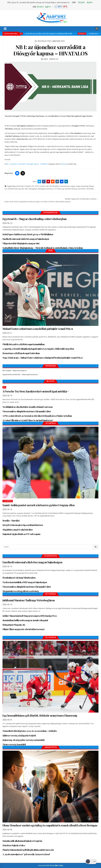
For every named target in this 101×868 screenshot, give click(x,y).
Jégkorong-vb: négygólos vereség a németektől (23, 740)
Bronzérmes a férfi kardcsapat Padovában (21, 353)
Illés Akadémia (54, 186)
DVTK (37, 186)
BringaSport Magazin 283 (14, 625)
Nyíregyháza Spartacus (46, 189)
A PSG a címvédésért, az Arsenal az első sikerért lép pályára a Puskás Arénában (37, 416)
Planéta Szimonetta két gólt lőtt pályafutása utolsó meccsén (28, 850)
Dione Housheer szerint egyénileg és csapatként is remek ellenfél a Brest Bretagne (50, 825)
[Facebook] (17, 173)
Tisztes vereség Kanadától (14, 744)
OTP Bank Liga (59, 189)
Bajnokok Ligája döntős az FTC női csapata (21, 534)
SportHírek (82, 189)
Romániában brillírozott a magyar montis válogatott (25, 620)
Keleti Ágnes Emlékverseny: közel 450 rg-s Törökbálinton (28, 234)
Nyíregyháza (33, 189)
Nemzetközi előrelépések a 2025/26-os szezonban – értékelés (30, 731)
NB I (23, 189)
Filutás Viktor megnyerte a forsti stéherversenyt (23, 629)
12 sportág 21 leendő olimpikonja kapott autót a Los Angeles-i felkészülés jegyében (38, 349)
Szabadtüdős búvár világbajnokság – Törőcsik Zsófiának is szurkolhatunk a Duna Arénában (43, 248)
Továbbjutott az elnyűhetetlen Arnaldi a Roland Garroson (28, 407)
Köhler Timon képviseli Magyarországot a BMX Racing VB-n (30, 616)
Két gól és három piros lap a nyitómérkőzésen (23, 525)
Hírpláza (64, 164)
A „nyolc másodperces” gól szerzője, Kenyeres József (26, 854)
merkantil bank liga (14, 189)
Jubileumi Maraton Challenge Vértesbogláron (29, 600)
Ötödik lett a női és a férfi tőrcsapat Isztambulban (24, 344)
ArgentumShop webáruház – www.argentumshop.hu (20, 374)
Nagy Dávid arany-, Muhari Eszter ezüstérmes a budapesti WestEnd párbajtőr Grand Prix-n (43, 358)
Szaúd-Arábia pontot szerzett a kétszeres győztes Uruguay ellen (39, 505)
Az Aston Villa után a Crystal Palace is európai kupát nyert (27, 420)
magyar (73, 186)
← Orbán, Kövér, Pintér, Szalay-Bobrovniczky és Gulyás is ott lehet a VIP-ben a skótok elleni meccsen (36, 202)
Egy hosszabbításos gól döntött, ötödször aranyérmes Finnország (40, 715)
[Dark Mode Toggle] (91, 862)
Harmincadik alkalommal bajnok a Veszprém (22, 841)
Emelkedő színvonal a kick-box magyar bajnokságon (26, 239)
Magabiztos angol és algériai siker (18, 530)
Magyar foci (59, 41)
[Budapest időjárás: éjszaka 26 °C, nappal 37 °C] (61, 7)
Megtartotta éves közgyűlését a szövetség (21, 591)
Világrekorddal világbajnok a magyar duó (21, 243)
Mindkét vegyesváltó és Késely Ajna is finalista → (82, 199)
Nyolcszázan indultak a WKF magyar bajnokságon (25, 582)
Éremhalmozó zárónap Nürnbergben (19, 578)
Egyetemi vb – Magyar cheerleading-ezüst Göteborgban (35, 219)
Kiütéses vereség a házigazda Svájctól (19, 736)
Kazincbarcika (65, 186)
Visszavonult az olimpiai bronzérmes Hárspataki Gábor (27, 411)
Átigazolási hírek (18, 186)
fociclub (42, 186)
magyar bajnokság (82, 186)
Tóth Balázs (90, 189)
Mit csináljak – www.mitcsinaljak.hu (15, 371)
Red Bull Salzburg (71, 189)
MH (4, 387)
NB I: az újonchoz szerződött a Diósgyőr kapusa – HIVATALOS (51, 50)
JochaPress (8, 501)
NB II (27, 189)
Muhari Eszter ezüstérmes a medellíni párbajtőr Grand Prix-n (38, 329)
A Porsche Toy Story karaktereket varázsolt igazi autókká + (36, 391)
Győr (47, 186)
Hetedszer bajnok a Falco (14, 845)
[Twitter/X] (23, 173)
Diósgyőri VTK (29, 186)
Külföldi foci (45, 41)
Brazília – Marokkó (11, 521)
